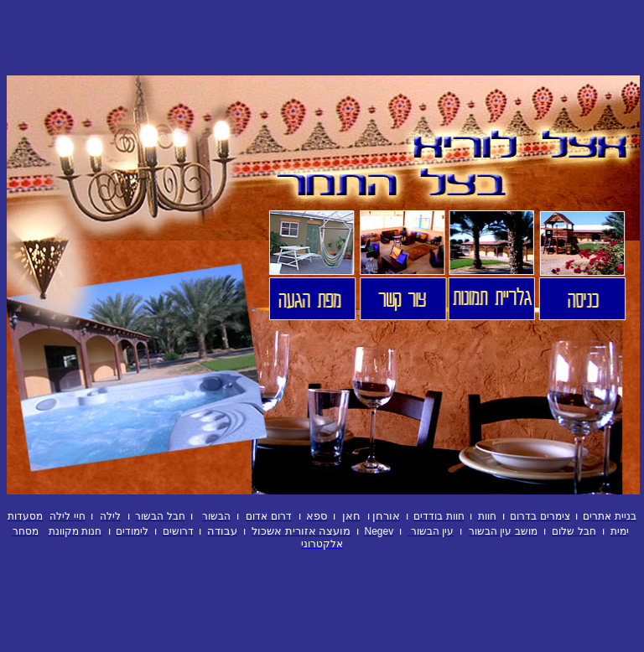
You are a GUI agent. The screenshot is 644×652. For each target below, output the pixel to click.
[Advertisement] (322, 38)
